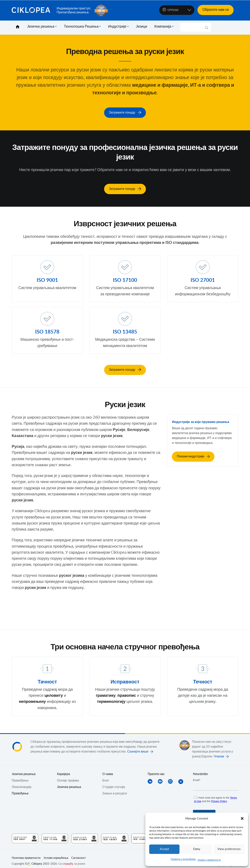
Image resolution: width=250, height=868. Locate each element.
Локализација (22, 783)
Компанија (163, 27)
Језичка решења (41, 27)
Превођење (20, 789)
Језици (142, 27)
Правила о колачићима (183, 859)
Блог (106, 776)
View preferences (229, 849)
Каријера (63, 770)
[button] (242, 818)
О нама (108, 770)
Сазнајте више (138, 747)
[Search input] (194, 27)
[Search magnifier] (207, 29)
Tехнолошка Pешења (81, 27)
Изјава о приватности (209, 860)
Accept (164, 849)
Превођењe (20, 776)
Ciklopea (33, 10)
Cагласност (79, 854)
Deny (197, 849)
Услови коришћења (56, 854)
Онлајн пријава (68, 776)
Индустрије (117, 27)
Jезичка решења (24, 770)
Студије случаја (114, 783)
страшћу (68, 860)
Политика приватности (26, 854)
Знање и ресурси (115, 789)
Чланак (219, 752)
